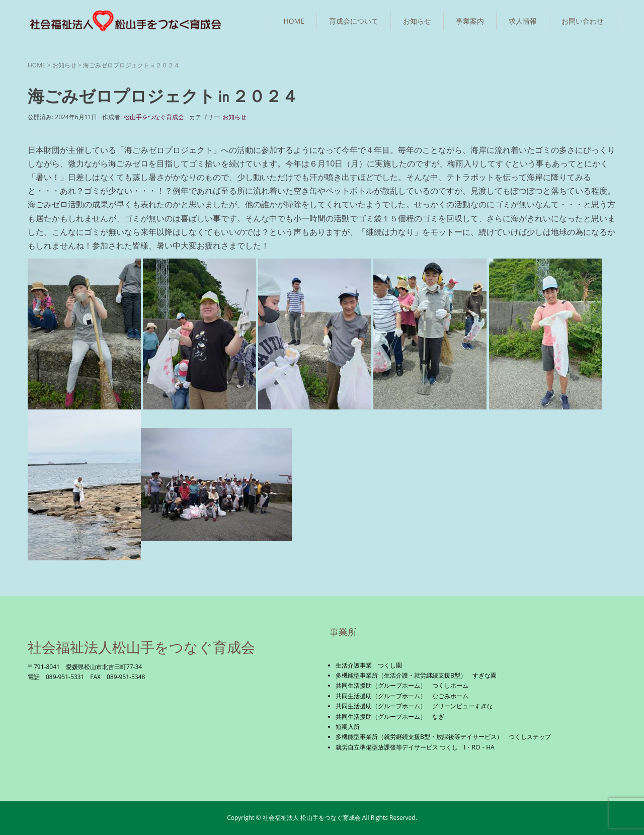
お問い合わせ (583, 21)
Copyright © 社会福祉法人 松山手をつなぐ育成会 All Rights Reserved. (322, 818)
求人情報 (523, 21)
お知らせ (417, 21)
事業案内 (470, 21)
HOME (294, 21)
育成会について (354, 21)
